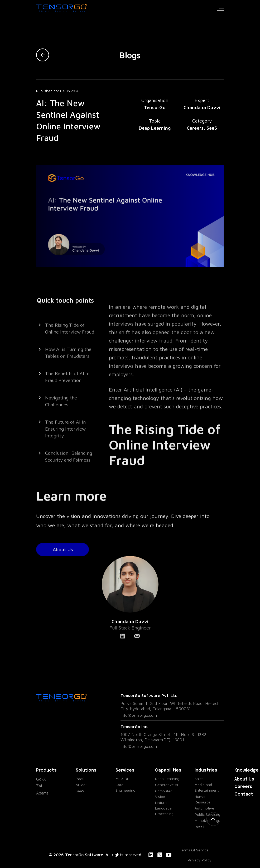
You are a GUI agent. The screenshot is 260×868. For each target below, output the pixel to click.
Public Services (207, 814)
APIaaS (82, 785)
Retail (199, 827)
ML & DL (122, 779)
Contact (244, 794)
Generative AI (167, 785)
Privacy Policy (200, 860)
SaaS (80, 791)
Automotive (204, 808)
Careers (243, 787)
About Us (244, 779)
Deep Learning (167, 779)
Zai (39, 786)
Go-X (41, 779)
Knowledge (247, 770)
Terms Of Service (194, 850)
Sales (199, 779)
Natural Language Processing (164, 808)
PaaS (80, 779)
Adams (42, 793)
